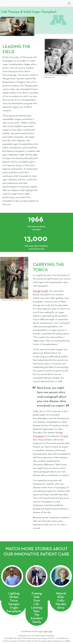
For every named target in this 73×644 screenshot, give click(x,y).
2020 (46, 631)
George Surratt (40, 291)
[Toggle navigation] (69, 3)
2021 (41, 631)
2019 (50, 631)
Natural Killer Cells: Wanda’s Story (61, 601)
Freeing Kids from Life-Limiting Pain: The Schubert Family (37, 608)
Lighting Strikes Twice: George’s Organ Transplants (14, 602)
